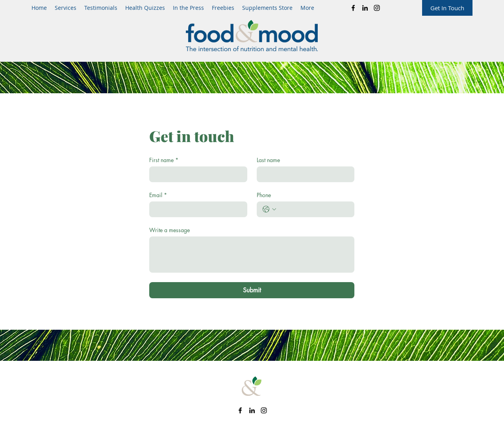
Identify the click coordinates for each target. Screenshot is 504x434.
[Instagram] (377, 8)
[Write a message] (252, 255)
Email (158, 195)
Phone (264, 195)
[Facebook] (353, 8)
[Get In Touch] (447, 8)
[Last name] (303, 174)
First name (164, 160)
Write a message (170, 230)
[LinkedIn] (365, 8)
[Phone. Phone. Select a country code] (269, 209)
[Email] (196, 209)
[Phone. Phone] (314, 209)
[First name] (196, 174)
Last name (268, 160)
